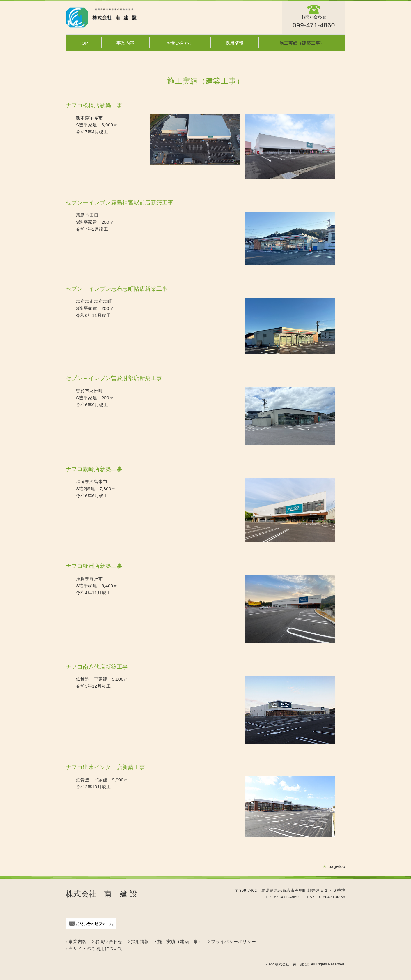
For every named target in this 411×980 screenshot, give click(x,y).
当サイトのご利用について (96, 948)
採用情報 (235, 43)
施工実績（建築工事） (302, 43)
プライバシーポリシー (234, 941)
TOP (84, 43)
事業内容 (125, 43)
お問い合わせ (180, 43)
